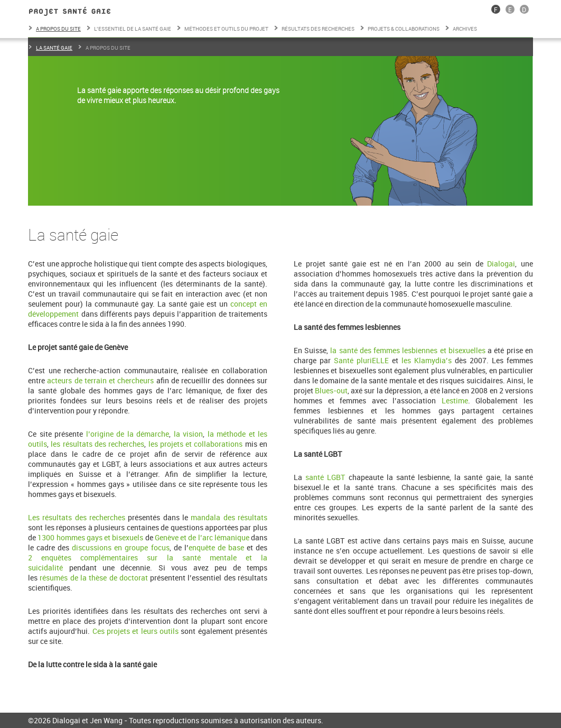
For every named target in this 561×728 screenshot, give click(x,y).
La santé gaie (54, 48)
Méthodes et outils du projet (226, 29)
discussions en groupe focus (120, 547)
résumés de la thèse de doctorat (93, 578)
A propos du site (58, 29)
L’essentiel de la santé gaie (133, 29)
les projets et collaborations (196, 444)
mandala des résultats (229, 517)
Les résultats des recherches (77, 517)
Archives (465, 29)
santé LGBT (325, 477)
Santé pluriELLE (361, 360)
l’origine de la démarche (128, 434)
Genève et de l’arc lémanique (202, 537)
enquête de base (216, 547)
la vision (189, 434)
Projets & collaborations (404, 29)
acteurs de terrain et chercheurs (100, 380)
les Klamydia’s (428, 360)
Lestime (455, 400)
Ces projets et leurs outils (135, 631)
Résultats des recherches (318, 29)
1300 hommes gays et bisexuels (90, 537)
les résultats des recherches (97, 444)
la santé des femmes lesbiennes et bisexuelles (408, 350)
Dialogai (501, 264)
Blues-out (331, 390)
